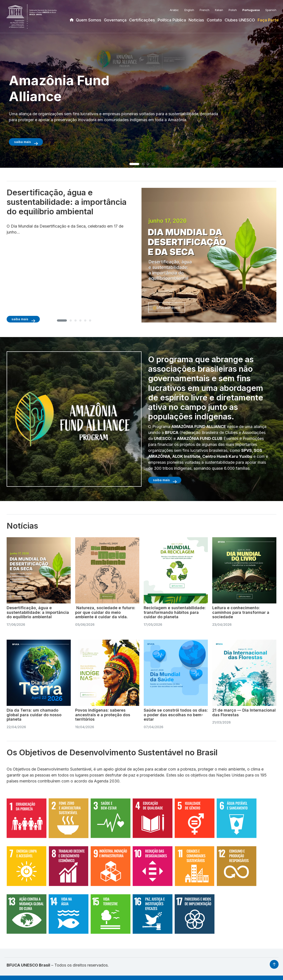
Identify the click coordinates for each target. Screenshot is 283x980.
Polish (233, 10)
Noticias (196, 20)
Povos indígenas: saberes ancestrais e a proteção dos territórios (103, 715)
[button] (134, 164)
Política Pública (172, 20)
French (205, 10)
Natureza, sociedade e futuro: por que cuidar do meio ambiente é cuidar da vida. (105, 612)
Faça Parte (268, 20)
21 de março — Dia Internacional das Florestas (244, 712)
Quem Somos (89, 20)
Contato (214, 20)
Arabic (174, 10)
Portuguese (251, 10)
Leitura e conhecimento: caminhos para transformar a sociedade (241, 612)
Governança (115, 20)
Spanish (271, 10)
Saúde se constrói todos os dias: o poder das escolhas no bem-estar (176, 715)
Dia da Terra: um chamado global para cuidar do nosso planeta (34, 715)
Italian (219, 10)
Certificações (142, 20)
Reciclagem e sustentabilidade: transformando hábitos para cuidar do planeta (175, 612)
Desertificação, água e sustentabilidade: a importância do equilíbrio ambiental (38, 612)
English (189, 10)
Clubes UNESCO (240, 20)
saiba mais (23, 142)
